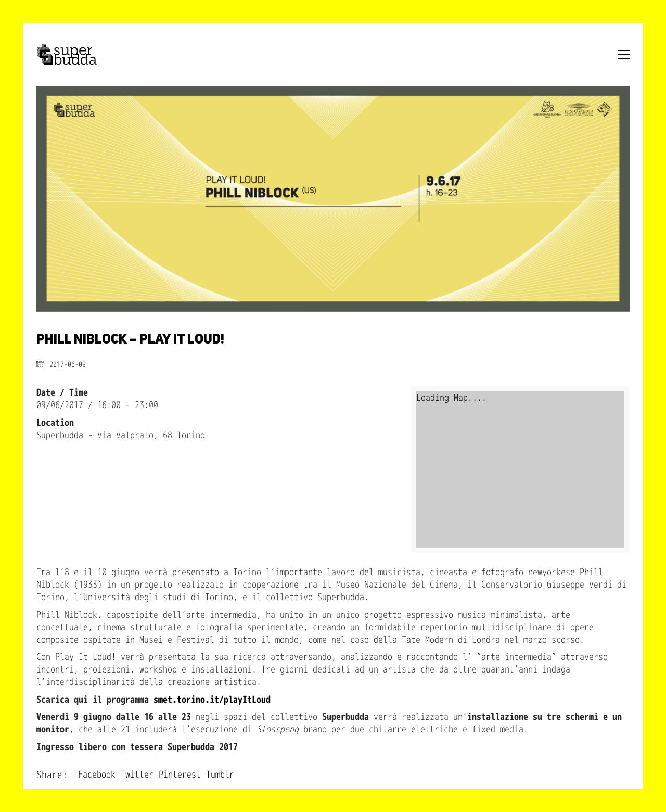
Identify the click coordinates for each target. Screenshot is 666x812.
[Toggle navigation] (624, 55)
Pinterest (180, 775)
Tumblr (220, 775)
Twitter (137, 775)
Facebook (97, 775)
